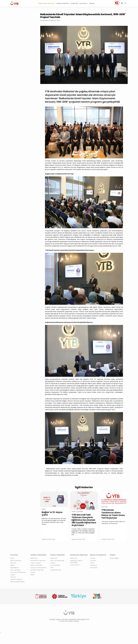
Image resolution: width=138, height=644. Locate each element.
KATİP (52, 568)
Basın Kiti (13, 563)
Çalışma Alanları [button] (63, 3)
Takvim (92, 563)
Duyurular (75, 3)
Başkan (13, 565)
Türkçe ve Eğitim (36, 563)
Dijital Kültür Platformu (47, 3)
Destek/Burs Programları (38, 561)
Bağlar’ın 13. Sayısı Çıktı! (52, 514)
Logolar (13, 575)
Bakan (12, 558)
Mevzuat (13, 577)
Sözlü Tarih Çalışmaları (57, 561)
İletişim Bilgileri (114, 558)
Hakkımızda (34, 558)
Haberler (93, 558)
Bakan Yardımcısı (16, 561)
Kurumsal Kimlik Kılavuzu (18, 572)
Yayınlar (33, 572)
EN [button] (125, 3)
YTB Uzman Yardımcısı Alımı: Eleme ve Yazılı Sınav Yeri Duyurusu (113, 514)
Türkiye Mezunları (56, 570)
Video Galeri (94, 568)
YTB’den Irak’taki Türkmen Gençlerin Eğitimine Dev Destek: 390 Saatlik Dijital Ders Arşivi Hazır (84, 520)
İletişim (92, 3)
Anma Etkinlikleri (55, 565)
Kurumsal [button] (84, 3)
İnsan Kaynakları (15, 570)
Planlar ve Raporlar (16, 579)
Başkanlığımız (15, 568)
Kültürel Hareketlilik (36, 565)
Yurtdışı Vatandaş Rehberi (38, 568)
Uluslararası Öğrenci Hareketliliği (76, 562)
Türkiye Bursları (75, 565)
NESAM (32, 575)
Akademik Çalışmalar (37, 570)
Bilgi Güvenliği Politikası (17, 582)
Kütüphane (94, 565)
